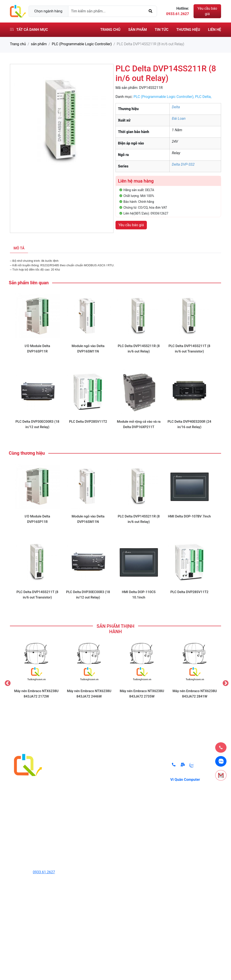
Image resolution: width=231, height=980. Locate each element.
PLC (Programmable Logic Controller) (82, 44)
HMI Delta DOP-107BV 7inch (189, 516)
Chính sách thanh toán (138, 775)
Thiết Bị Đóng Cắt (82, 802)
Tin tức (162, 30)
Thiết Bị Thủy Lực (82, 766)
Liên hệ (215, 30)
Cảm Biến (76, 793)
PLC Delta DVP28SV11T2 (88, 422)
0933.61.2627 (44, 872)
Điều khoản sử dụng (136, 784)
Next (224, 682)
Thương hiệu (188, 30)
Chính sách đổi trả (135, 766)
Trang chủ (110, 30)
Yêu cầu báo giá (207, 11)
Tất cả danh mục (29, 30)
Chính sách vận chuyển (139, 793)
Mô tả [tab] (19, 248)
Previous (7, 682)
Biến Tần (75, 784)
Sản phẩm (138, 30)
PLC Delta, (203, 97)
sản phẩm (39, 44)
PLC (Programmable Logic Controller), (164, 97)
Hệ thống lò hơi (81, 811)
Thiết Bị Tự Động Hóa (85, 775)
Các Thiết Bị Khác (82, 834)
